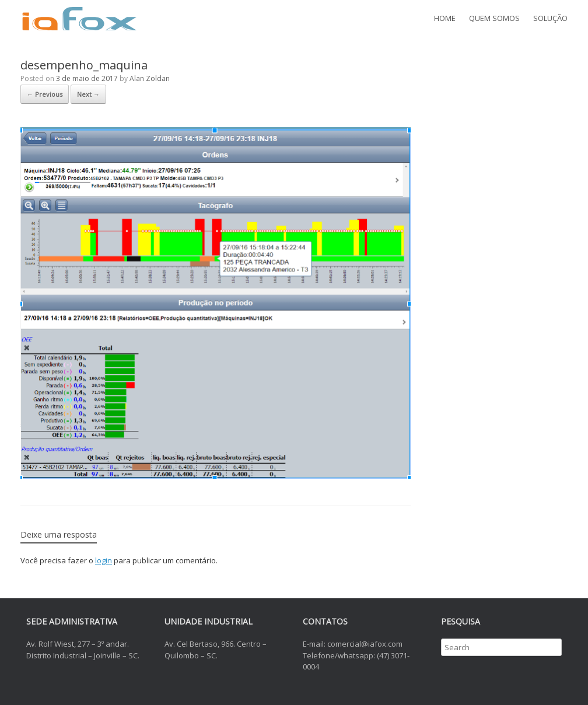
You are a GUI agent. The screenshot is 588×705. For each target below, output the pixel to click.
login (104, 560)
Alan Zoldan (150, 78)
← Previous (45, 94)
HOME (445, 18)
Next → (88, 94)
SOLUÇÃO (550, 18)
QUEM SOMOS (494, 18)
